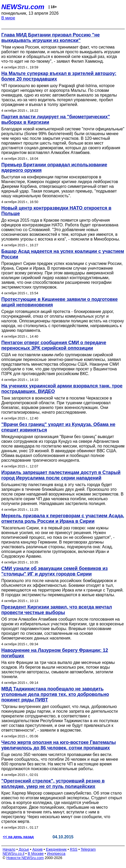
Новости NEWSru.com (25, 858)
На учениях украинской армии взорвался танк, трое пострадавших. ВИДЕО (62, 389)
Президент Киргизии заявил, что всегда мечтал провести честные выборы (57, 610)
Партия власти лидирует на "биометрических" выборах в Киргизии (56, 119)
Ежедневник (56, 849)
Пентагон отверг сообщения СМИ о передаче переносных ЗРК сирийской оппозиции (54, 345)
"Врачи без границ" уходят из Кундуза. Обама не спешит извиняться (58, 427)
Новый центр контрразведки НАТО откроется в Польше (56, 211)
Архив (38, 849)
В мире (8, 18)
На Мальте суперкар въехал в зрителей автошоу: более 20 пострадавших (59, 76)
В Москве (36, 854)
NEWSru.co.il (13, 854)
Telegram (88, 849)
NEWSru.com (23, 7)
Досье (24, 849)
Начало (9, 849)
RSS (74, 849)
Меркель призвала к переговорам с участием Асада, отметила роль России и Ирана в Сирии (63, 518)
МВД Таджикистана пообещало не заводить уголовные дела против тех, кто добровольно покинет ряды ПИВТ (55, 694)
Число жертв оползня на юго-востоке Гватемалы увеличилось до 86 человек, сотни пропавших (59, 745)
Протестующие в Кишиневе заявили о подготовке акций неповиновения (59, 302)
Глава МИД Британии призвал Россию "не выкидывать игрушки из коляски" (51, 38)
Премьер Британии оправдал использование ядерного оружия (54, 167)
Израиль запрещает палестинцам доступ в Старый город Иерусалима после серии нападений (61, 475)
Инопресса (56, 854)
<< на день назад (18, 837)
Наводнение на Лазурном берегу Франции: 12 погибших (55, 653)
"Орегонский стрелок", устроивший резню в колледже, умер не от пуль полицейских (53, 784)
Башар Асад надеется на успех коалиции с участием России (63, 254)
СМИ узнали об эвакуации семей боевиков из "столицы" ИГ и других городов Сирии (55, 571)
